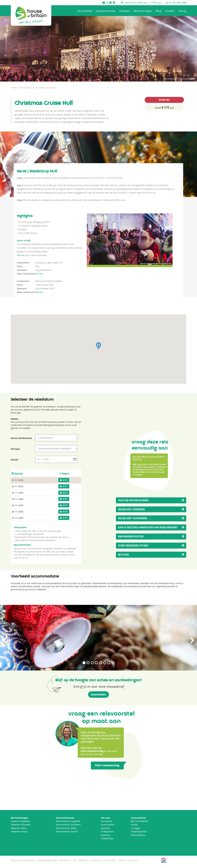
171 (66, 480)
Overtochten (108, 824)
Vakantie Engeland (20, 821)
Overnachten (138, 818)
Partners (122, 860)
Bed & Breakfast (140, 821)
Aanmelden (98, 694)
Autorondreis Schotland (68, 824)
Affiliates (83, 860)
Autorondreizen (65, 818)
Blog (159, 11)
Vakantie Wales (19, 828)
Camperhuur (107, 838)
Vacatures (134, 860)
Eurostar (105, 828)
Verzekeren (65, 860)
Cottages (136, 828)
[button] (98, 346)
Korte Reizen (26, 88)
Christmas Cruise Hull (45, 88)
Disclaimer (95, 860)
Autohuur (106, 835)
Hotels (134, 824)
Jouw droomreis (106, 11)
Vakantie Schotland (21, 824)
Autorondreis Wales (66, 828)
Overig (182, 11)
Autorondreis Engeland (68, 821)
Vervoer (106, 818)
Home (14, 88)
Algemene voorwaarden (23, 860)
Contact (170, 11)
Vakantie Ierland (19, 831)
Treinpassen (107, 831)
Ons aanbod (85, 11)
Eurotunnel (107, 821)
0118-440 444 (178, 3)
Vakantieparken (139, 831)
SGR (75, 860)
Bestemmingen (143, 11)
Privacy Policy (109, 860)
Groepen (125, 11)
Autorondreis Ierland (67, 831)
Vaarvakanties (138, 835)
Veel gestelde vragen (47, 860)
